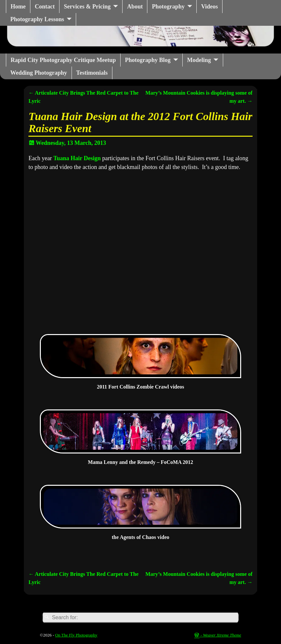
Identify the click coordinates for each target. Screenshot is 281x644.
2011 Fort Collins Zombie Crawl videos (140, 387)
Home (18, 7)
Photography (168, 7)
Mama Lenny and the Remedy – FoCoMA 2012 (140, 462)
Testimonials (92, 73)
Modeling (199, 60)
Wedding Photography (39, 73)
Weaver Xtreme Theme (222, 635)
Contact (45, 7)
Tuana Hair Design (77, 158)
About (135, 7)
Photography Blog (148, 60)
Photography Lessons (37, 19)
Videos (209, 7)
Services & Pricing (87, 7)
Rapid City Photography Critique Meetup (63, 60)
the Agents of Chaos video (140, 537)
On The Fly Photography (76, 635)
